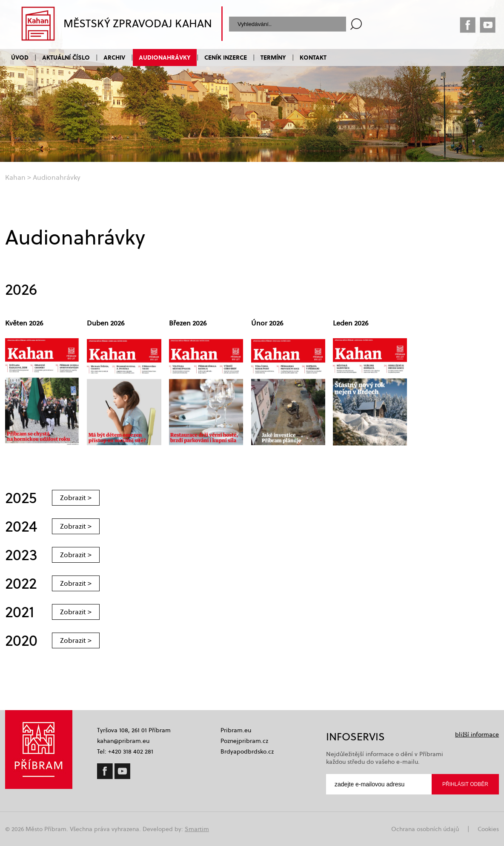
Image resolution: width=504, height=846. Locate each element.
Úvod (20, 57)
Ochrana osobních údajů (425, 829)
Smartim (197, 829)
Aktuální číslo (66, 57)
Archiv (114, 57)
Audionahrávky (165, 57)
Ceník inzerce (226, 57)
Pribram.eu (236, 730)
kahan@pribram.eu (123, 741)
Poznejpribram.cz (244, 741)
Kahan (15, 177)
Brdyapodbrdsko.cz (247, 751)
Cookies (488, 829)
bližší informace (477, 734)
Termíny (273, 57)
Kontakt (313, 57)
